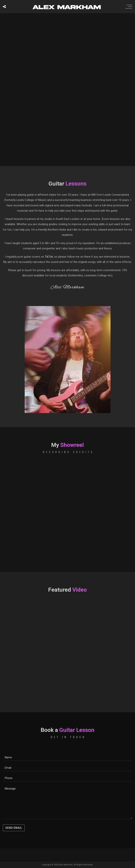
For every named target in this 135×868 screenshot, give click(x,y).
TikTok (49, 257)
